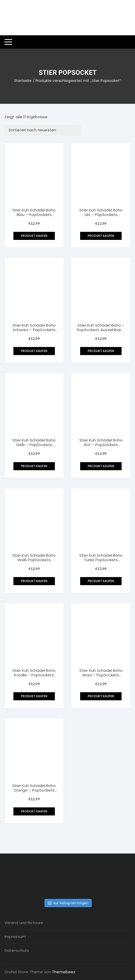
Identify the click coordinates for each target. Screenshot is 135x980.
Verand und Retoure (24, 923)
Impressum (15, 937)
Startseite (23, 81)
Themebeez (64, 972)
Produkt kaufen (34, 236)
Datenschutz (17, 950)
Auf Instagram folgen (68, 903)
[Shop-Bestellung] (42, 130)
